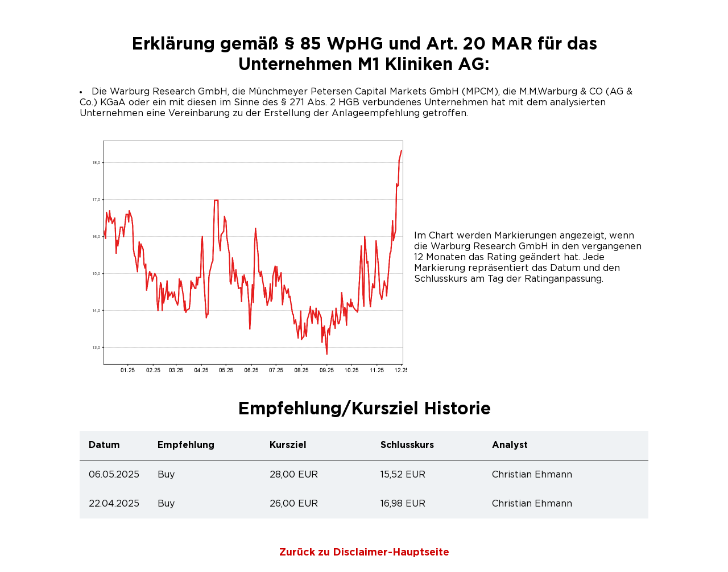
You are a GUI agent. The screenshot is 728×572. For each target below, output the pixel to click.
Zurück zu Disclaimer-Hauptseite (364, 553)
